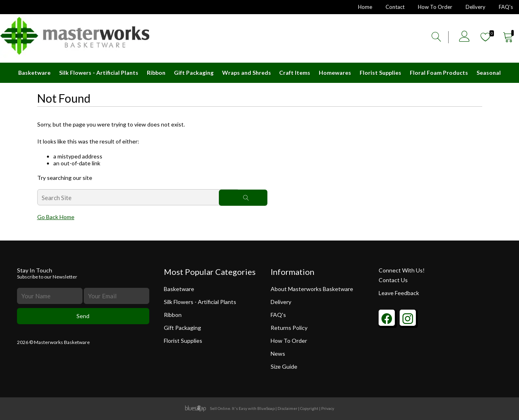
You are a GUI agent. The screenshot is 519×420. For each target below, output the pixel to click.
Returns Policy (289, 328)
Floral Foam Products (439, 73)
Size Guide (288, 367)
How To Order (435, 7)
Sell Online (220, 408)
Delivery (476, 7)
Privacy (328, 408)
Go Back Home (56, 217)
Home (365, 7)
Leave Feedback (399, 293)
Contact (395, 7)
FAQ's (506, 7)
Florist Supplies (380, 73)
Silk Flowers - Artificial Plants (99, 73)
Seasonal (489, 73)
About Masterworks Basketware (312, 289)
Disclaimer (287, 408)
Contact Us (393, 280)
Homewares (335, 73)
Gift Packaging (194, 73)
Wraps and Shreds (247, 73)
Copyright (309, 408)
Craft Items (295, 73)
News (278, 354)
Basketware (34, 73)
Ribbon (156, 73)
